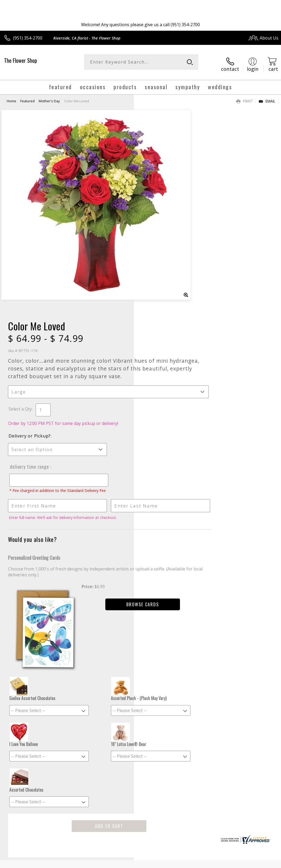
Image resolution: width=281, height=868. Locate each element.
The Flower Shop (21, 60)
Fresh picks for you (141, 661)
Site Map (259, 825)
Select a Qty (154, 201)
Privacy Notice (188, 825)
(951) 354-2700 (28, 38)
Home (11, 97)
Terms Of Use (157, 825)
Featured (27, 97)
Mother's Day (49, 97)
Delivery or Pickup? (163, 228)
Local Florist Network (226, 825)
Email (267, 97)
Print (245, 97)
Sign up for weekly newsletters (141, 693)
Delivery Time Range (163, 259)
